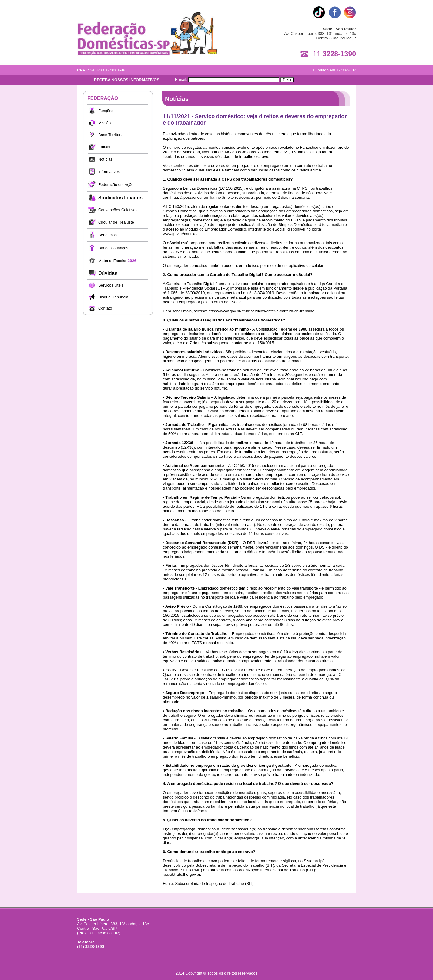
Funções (106, 111)
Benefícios (107, 235)
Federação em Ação (116, 185)
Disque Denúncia (113, 297)
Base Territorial (111, 135)
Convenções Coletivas (118, 210)
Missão (104, 123)
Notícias (105, 159)
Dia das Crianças (113, 248)
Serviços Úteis (111, 285)
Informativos (109, 172)
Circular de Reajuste (116, 222)
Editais (104, 147)
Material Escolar (117, 261)
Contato (105, 308)
